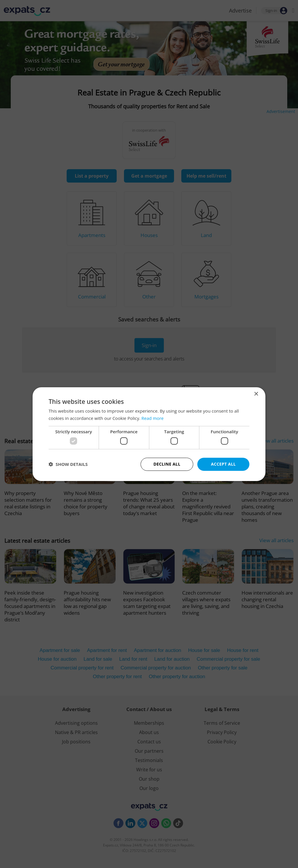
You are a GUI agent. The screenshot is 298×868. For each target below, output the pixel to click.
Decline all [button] (167, 464)
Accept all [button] (223, 464)
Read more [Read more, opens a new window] (153, 418)
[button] (68, 464)
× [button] (256, 394)
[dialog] (149, 434)
